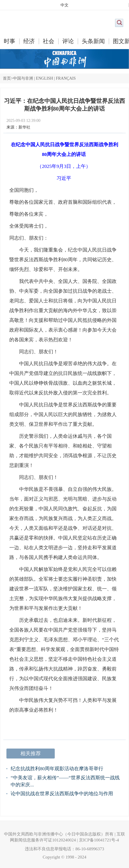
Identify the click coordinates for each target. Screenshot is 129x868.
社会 (49, 41)
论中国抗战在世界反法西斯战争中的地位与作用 (62, 794)
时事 (10, 41)
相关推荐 (31, 753)
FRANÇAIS (66, 78)
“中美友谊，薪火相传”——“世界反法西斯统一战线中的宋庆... (65, 781)
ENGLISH (44, 78)
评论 (68, 41)
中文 (64, 5)
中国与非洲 (23, 78)
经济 (29, 41)
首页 (7, 78)
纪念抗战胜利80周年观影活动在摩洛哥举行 (57, 769)
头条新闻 (93, 41)
